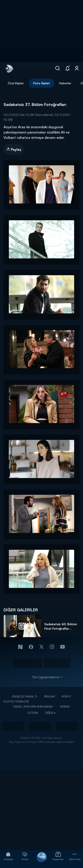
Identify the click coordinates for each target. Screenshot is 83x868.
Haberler (65, 83)
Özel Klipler (16, 83)
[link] (9, 69)
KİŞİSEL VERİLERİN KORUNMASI (33, 707)
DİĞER (49, 713)
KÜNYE (66, 696)
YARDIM (65, 707)
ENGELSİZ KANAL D (25, 696)
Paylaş (14, 149)
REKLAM (50, 696)
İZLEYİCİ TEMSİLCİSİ (16, 701)
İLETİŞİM (33, 713)
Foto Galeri (41, 83)
